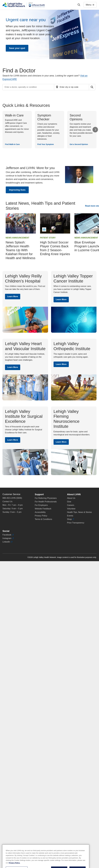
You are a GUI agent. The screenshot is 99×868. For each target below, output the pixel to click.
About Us (71, 498)
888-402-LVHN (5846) (12, 498)
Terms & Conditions (44, 519)
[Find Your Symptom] (49, 130)
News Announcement (17, 238)
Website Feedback (43, 509)
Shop (71, 519)
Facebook (8, 535)
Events (70, 516)
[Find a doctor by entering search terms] (28, 87)
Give (69, 502)
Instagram (8, 538)
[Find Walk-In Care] (17, 130)
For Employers (41, 505)
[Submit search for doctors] (92, 87)
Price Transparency (76, 523)
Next (95, 130)
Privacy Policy (41, 516)
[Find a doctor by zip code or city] (72, 87)
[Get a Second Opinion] (82, 130)
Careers (71, 505)
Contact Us (7, 502)
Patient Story (48, 238)
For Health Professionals (46, 502)
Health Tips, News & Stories (79, 512)
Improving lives (17, 190)
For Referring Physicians (46, 498)
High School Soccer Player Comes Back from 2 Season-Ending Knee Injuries (55, 248)
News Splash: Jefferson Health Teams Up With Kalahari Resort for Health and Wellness (20, 250)
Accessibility (40, 512)
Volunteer (71, 509)
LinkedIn (7, 542)
